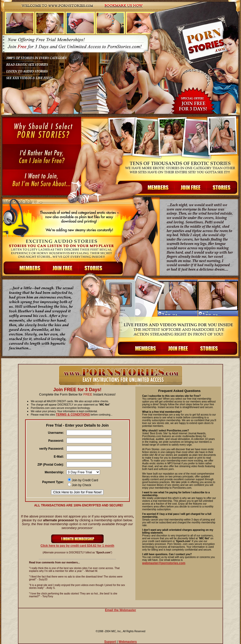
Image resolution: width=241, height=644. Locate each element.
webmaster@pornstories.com (164, 563)
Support (110, 642)
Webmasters (128, 642)
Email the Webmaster (120, 610)
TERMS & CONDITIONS (73, 415)
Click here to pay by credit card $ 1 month (77, 544)
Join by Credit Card (83, 480)
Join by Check (79, 485)
